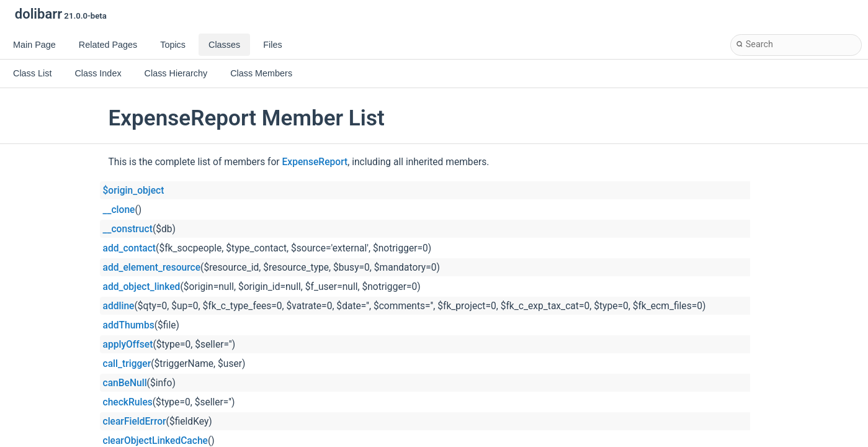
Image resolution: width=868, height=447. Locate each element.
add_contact (130, 248)
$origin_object (134, 191)
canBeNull (125, 383)
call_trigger (127, 364)
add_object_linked (142, 287)
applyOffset (128, 345)
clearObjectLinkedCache (155, 441)
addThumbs (129, 325)
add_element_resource (152, 268)
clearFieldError (135, 422)
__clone (119, 210)
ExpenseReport (315, 162)
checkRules (128, 402)
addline (119, 306)
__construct (128, 229)
